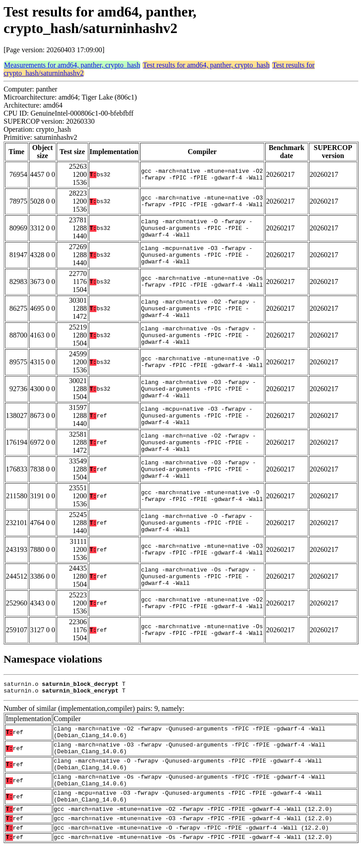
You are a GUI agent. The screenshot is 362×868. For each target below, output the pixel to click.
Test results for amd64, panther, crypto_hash (206, 65)
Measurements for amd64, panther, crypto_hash (72, 65)
